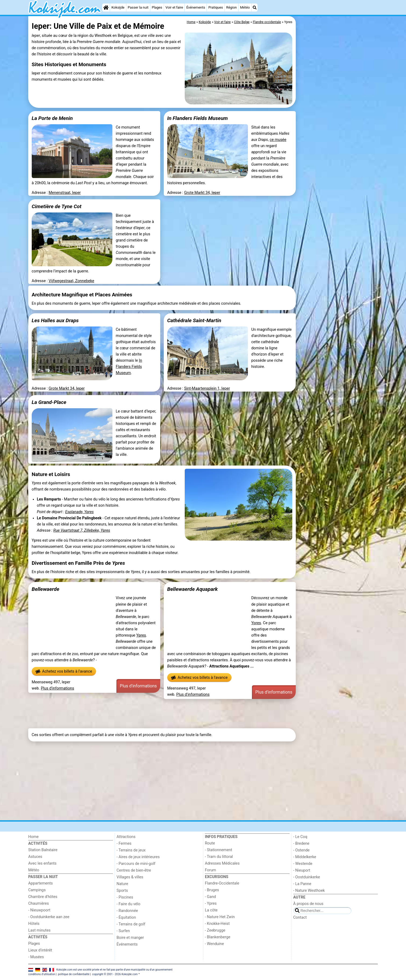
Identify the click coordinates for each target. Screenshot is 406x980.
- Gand (210, 897)
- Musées (36, 957)
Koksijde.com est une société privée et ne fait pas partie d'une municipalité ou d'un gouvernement (115, 970)
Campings (37, 890)
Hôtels (34, 924)
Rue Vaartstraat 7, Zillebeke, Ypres (82, 530)
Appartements (40, 883)
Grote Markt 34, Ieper (202, 193)
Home (33, 837)
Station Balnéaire (43, 850)
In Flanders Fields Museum (129, 367)
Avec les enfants (42, 863)
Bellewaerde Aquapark (193, 589)
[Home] (106, 8)
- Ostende (302, 850)
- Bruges (212, 890)
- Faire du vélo (129, 904)
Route (210, 843)
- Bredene (301, 844)
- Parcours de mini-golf (136, 864)
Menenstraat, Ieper (65, 193)
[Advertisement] (337, 140)
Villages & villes (130, 877)
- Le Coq (300, 837)
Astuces (35, 857)
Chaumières (39, 903)
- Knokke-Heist (217, 924)
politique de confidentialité (74, 974)
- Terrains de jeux (131, 850)
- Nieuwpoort (39, 910)
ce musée (278, 140)
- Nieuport (302, 870)
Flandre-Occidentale (222, 883)
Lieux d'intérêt (40, 950)
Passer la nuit (138, 7)
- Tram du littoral (219, 857)
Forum (210, 870)
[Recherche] (255, 8)
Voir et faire (174, 7)
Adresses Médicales (222, 863)
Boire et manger (130, 938)
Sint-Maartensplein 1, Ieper (207, 388)
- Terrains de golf (131, 924)
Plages (157, 7)
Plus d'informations (58, 688)
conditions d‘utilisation (42, 974)
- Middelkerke (305, 857)
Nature (122, 884)
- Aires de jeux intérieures (138, 857)
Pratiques (216, 7)
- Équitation (126, 917)
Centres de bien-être (134, 870)
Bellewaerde (46, 589)
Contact (300, 917)
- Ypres (211, 903)
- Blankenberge (218, 937)
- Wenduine (214, 944)
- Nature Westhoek (309, 891)
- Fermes (124, 844)
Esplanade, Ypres (80, 512)
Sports (122, 891)
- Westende (303, 864)
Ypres (141, 635)
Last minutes (39, 930)
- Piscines (125, 897)
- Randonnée (127, 911)
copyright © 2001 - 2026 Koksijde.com (115, 974)
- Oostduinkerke (307, 877)
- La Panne (302, 884)
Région (231, 7)
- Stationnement (218, 850)
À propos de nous (308, 904)
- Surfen (123, 931)
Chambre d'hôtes (43, 897)
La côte (211, 910)
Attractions (126, 837)
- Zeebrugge (215, 930)
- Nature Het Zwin (220, 917)
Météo (245, 7)
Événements (196, 7)
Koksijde (118, 7)
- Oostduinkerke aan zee (49, 917)
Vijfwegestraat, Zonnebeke (71, 281)
